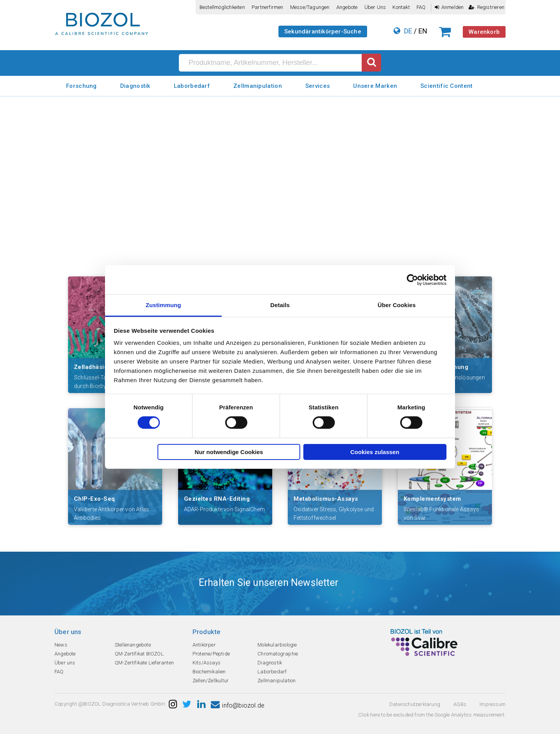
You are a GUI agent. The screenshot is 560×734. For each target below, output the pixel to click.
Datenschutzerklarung (415, 704)
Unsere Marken (375, 86)
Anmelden (449, 7)
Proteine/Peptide (211, 654)
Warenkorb (484, 32)
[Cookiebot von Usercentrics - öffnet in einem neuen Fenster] (412, 280)
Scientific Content (446, 86)
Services (318, 86)
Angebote (347, 7)
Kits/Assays (206, 663)
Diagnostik (135, 86)
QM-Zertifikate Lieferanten (144, 663)
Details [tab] (280, 305)
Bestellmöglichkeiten (222, 7)
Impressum (493, 704)
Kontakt (401, 7)
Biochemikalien (209, 672)
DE (408, 31)
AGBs (460, 704)
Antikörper (204, 645)
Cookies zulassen (375, 452)
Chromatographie (278, 654)
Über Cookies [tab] (397, 305)
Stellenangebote (133, 645)
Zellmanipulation (258, 86)
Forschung (81, 86)
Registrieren (486, 7)
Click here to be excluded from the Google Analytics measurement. (432, 715)
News (61, 645)
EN (423, 31)
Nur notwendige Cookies (229, 452)
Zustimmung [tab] (164, 305)
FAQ (421, 7)
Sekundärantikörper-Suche (323, 31)
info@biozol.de (238, 705)
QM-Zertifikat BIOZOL (139, 654)
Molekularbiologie (277, 645)
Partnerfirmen (268, 7)
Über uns (375, 7)
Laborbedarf (192, 86)
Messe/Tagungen (310, 7)
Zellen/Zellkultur (211, 681)
